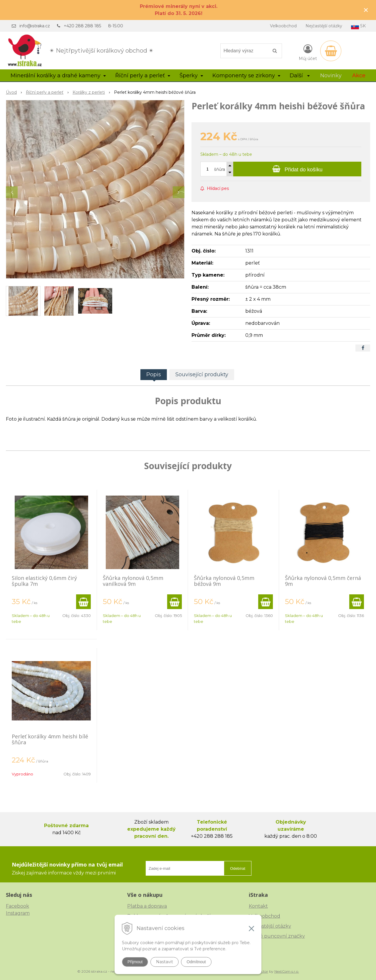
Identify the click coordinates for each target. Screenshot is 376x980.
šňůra (220, 169)
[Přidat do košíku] (297, 169)
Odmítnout (196, 962)
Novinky (331, 76)
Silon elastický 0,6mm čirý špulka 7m (44, 581)
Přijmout (135, 962)
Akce (359, 76)
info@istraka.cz (35, 26)
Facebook (17, 906)
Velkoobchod (283, 26)
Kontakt (258, 906)
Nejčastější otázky (324, 26)
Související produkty (202, 374)
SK (358, 26)
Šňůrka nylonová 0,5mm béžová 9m (224, 581)
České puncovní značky (277, 936)
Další (300, 76)
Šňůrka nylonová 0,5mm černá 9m (323, 581)
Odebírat (238, 868)
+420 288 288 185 (82, 26)
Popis (154, 374)
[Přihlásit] (308, 52)
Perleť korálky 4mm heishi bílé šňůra (50, 739)
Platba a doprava (147, 906)
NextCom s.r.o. (287, 971)
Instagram (18, 913)
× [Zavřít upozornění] (366, 10)
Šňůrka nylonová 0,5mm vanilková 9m (133, 581)
